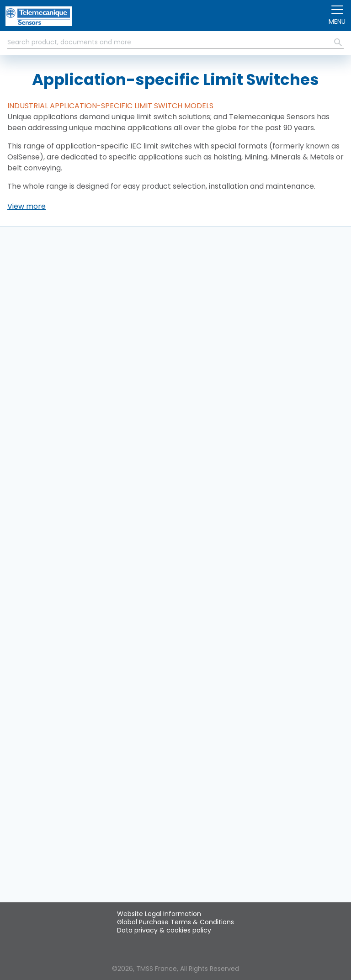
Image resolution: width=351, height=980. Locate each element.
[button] (27, 207)
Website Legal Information (159, 914)
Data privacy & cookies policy (164, 930)
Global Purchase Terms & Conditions (175, 922)
